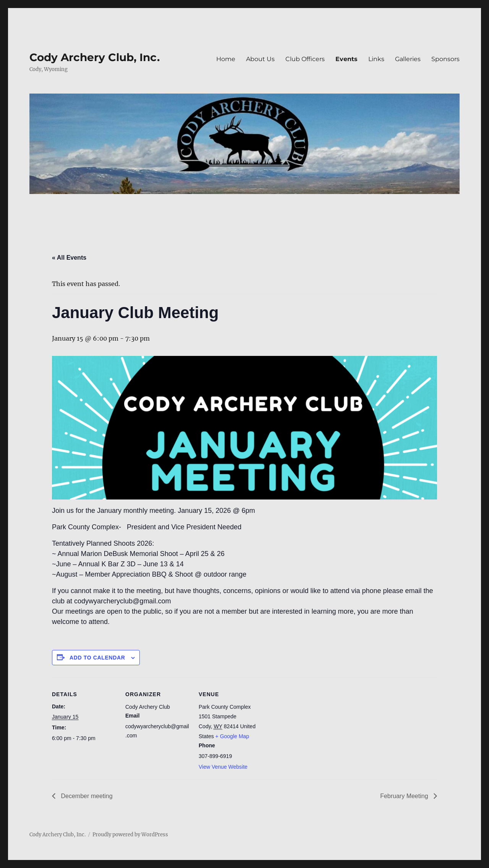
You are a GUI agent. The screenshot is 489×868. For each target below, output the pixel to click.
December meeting (86, 796)
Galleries (408, 59)
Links (376, 59)
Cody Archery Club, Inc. (95, 57)
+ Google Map (232, 736)
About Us (260, 59)
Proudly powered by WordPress (130, 835)
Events (347, 59)
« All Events (69, 258)
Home (226, 59)
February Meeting (405, 796)
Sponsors (445, 59)
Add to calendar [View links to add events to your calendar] (97, 658)
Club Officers (305, 59)
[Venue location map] (312, 730)
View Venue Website (223, 767)
